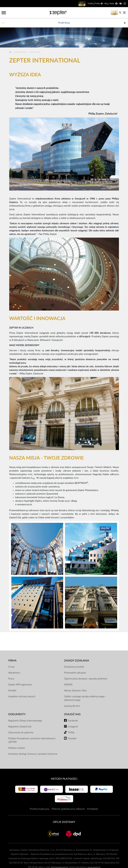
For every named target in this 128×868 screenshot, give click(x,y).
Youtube (72, 738)
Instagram (73, 727)
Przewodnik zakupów (75, 673)
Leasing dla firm (72, 706)
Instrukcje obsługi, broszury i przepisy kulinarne (33, 754)
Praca (11, 679)
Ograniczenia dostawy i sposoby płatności (86, 679)
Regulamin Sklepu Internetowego (25, 721)
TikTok (71, 733)
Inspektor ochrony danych (22, 696)
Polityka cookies (17, 748)
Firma (12, 661)
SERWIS (68, 685)
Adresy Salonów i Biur (75, 691)
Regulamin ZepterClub (20, 727)
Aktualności (14, 673)
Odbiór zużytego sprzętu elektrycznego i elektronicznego (85, 698)
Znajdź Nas (72, 714)
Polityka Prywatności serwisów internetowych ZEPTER (32, 740)
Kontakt (12, 691)
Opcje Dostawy (64, 822)
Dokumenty (17, 714)
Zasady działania (77, 661)
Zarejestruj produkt (74, 667)
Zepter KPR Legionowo (20, 685)
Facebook (73, 721)
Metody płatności (64, 779)
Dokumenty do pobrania (21, 733)
